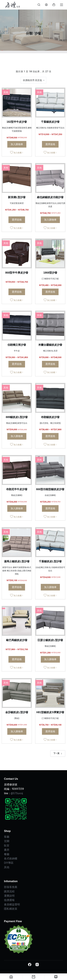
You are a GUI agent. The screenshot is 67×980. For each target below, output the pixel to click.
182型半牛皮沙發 (17, 122)
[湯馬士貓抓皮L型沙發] (17, 542)
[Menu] (62, 5)
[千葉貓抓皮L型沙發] (50, 542)
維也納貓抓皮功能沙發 (50, 197)
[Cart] (33, 977)
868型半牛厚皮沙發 (17, 273)
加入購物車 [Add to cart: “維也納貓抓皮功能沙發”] (50, 220)
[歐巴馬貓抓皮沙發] (17, 621)
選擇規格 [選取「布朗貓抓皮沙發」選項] (50, 436)
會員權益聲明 (12, 904)
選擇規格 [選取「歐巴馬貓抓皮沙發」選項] (17, 659)
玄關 (7, 841)
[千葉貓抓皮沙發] (50, 103)
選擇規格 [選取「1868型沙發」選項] (50, 292)
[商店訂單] (33, 80)
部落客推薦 (11, 887)
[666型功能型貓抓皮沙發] (50, 470)
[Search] (39, 5)
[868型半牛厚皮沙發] (17, 253)
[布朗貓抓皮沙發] (50, 398)
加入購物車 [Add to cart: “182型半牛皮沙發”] (17, 144)
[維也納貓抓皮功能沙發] (50, 178)
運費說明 (9, 896)
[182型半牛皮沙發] (17, 103)
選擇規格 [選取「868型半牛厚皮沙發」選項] (17, 292)
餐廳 (7, 854)
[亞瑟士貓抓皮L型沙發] (50, 621)
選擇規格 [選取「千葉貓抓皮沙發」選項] (50, 144)
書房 (7, 850)
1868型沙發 (50, 273)
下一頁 (58, 753)
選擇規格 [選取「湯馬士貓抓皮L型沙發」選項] (17, 587)
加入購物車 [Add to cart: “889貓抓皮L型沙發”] (17, 436)
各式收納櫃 (11, 859)
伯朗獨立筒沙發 (17, 345)
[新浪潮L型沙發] (17, 178)
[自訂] (56, 977)
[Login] (46, 5)
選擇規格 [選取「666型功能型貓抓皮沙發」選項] (50, 508)
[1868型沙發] (50, 253)
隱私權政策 (11, 909)
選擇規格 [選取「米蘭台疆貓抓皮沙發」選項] (50, 364)
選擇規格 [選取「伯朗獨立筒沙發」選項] (17, 364)
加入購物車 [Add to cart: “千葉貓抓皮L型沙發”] (50, 587)
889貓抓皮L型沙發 (17, 417)
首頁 (28, 27)
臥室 (7, 846)
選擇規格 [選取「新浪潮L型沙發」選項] (17, 220)
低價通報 (9, 900)
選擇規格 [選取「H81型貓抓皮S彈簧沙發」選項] (50, 731)
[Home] (11, 977)
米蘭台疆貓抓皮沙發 (50, 345)
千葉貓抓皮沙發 (50, 122)
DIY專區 (9, 863)
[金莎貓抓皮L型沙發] (17, 693)
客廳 (33, 27)
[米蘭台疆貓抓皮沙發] (50, 326)
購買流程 (9, 891)
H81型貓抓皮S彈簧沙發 (50, 712)
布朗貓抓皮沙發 (50, 417)
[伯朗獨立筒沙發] (17, 326)
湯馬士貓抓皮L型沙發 (17, 561)
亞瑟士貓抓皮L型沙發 (50, 640)
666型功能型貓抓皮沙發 (50, 489)
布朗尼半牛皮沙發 (17, 489)
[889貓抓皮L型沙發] (17, 398)
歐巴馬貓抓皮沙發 (17, 640)
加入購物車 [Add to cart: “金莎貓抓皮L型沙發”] (17, 731)
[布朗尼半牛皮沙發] (17, 470)
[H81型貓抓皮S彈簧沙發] (50, 693)
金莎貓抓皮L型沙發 (17, 712)
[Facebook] (30, 965)
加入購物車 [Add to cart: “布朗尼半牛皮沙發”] (17, 508)
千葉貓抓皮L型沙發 (50, 561)
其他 (6, 92)
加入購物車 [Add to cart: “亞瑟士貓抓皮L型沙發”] (50, 659)
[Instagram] (37, 965)
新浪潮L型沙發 (17, 197)
